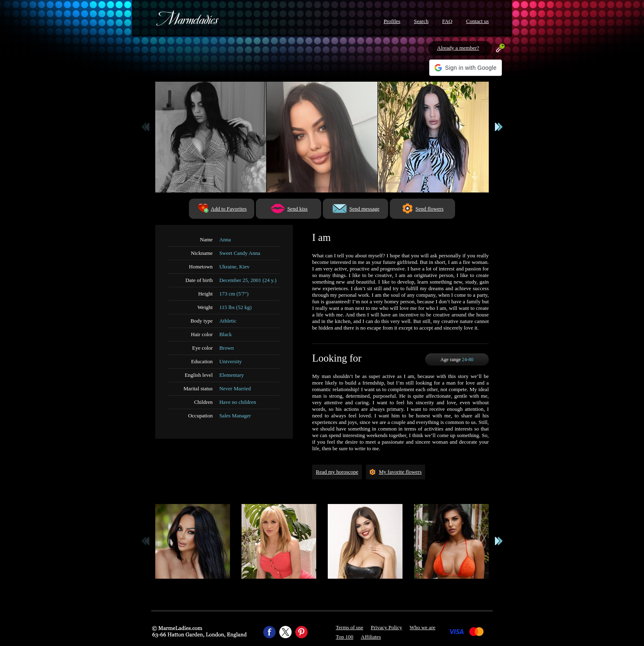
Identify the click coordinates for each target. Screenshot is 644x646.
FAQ (447, 21)
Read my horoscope (337, 472)
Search (421, 21)
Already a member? (458, 48)
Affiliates (371, 637)
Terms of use (350, 627)
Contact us (477, 21)
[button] (466, 68)
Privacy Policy (386, 627)
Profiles (392, 21)
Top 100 (345, 637)
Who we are (422, 627)
